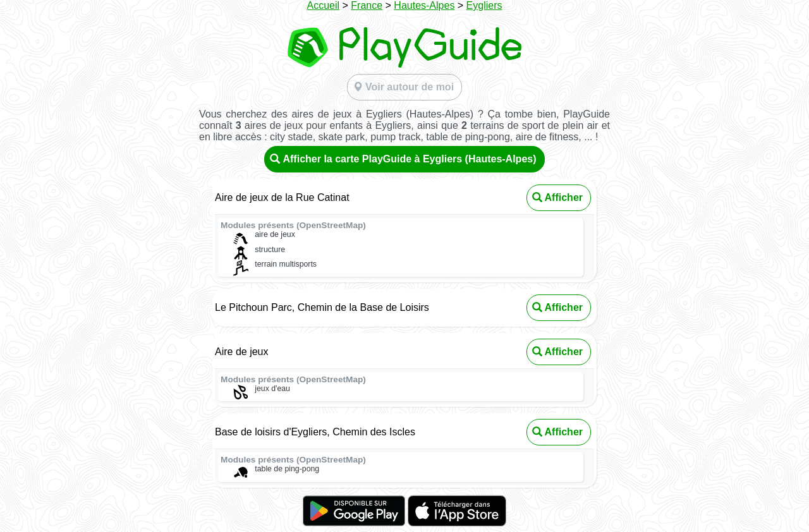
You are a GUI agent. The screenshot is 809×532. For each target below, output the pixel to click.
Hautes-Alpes (424, 5)
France (367, 5)
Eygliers (484, 5)
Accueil (323, 5)
